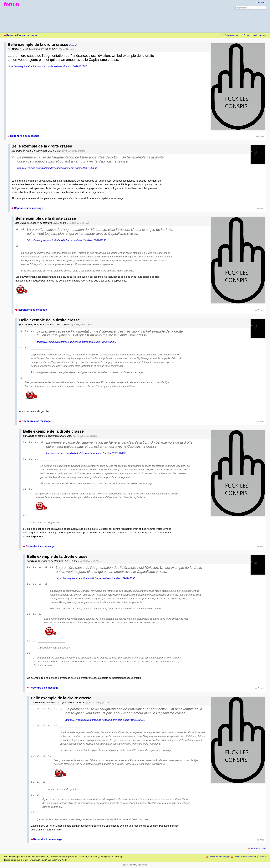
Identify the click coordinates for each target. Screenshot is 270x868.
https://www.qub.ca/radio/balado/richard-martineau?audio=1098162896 (47, 66)
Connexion (261, 3)
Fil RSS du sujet (259, 848)
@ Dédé (86, 223)
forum (11, 4)
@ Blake (81, 151)
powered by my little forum (135, 865)
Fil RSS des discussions (245, 857)
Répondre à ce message (25, 136)
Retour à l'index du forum (22, 35)
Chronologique (232, 35)
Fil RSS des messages (219, 857)
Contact (262, 857)
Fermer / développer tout (255, 35)
